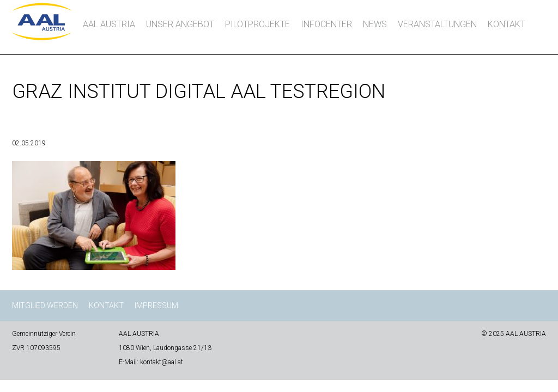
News (375, 24)
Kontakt (507, 24)
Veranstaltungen (437, 24)
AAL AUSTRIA (109, 24)
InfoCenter (326, 24)
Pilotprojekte (257, 24)
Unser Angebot (180, 24)
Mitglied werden (45, 305)
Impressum (156, 305)
